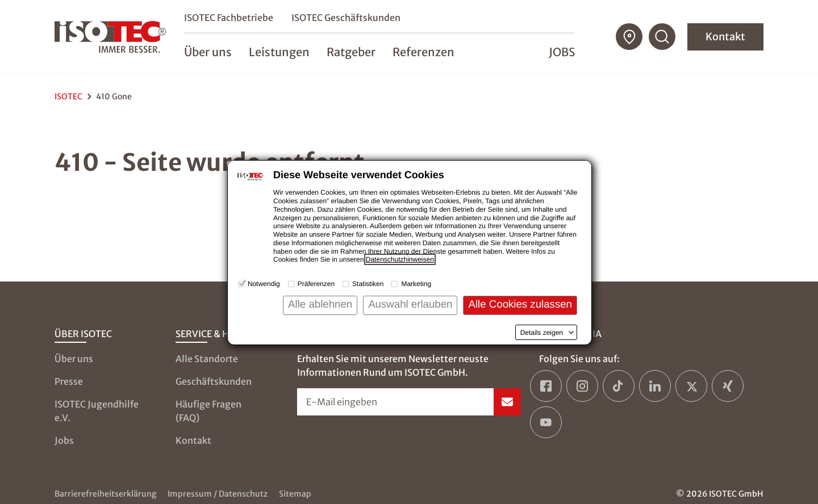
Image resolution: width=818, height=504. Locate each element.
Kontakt (725, 37)
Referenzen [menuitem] (423, 52)
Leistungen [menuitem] (279, 52)
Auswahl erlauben (410, 304)
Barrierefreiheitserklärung (105, 494)
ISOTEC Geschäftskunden (346, 18)
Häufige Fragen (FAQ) (208, 411)
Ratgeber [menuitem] (351, 52)
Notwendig (264, 284)
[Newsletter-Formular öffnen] (409, 402)
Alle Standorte (207, 359)
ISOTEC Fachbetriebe (229, 18)
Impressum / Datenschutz (218, 494)
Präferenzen (316, 284)
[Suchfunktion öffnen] (662, 37)
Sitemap (295, 494)
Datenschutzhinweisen (400, 259)
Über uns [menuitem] (208, 52)
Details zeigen (542, 333)
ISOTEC (68, 96)
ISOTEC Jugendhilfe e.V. (97, 411)
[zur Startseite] (110, 37)
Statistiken (368, 284)
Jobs (562, 52)
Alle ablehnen (320, 304)
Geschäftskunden (214, 381)
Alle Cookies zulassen (520, 304)
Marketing (416, 284)
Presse (69, 381)
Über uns (74, 359)
